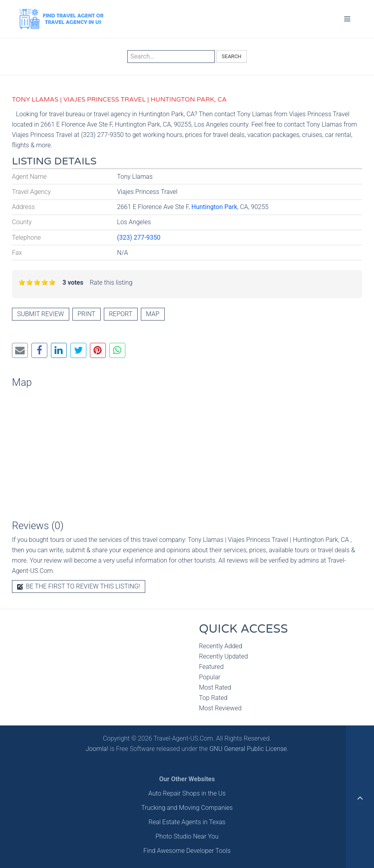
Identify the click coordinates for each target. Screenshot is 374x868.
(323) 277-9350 (139, 238)
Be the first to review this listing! (79, 586)
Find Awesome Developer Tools (187, 851)
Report (121, 314)
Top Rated (213, 698)
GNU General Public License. (249, 749)
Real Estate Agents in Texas (187, 822)
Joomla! (97, 749)
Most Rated (215, 687)
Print (87, 314)
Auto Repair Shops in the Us (187, 793)
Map (153, 314)
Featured (211, 667)
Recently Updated (223, 656)
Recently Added (221, 646)
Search (231, 56)
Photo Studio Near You (187, 836)
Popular (210, 677)
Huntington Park (214, 207)
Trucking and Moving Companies (187, 808)
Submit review (41, 314)
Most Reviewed (220, 708)
